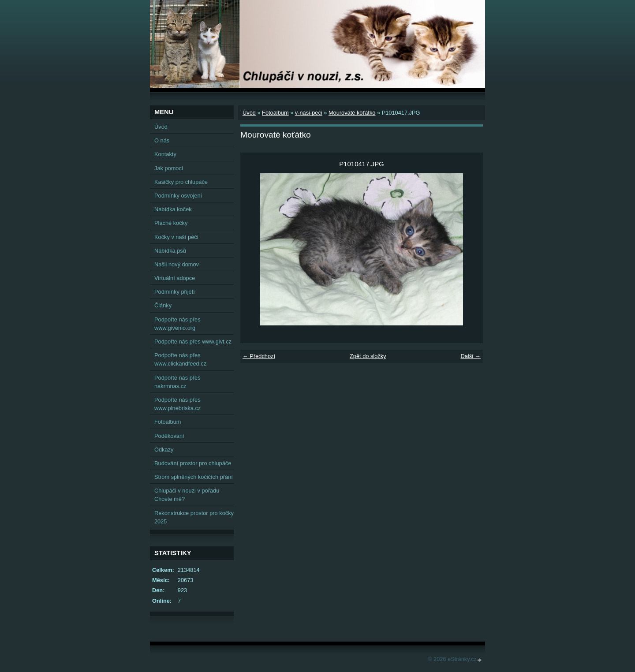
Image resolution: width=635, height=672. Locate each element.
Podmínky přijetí (175, 292)
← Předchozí (259, 356)
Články (163, 305)
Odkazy (164, 450)
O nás (162, 140)
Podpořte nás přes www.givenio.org (177, 324)
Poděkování (169, 436)
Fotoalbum (275, 113)
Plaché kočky (171, 223)
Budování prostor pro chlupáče (193, 463)
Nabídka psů (170, 251)
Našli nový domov (177, 264)
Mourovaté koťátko (352, 113)
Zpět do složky (368, 356)
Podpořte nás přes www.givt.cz (193, 342)
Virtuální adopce (175, 278)
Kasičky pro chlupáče (181, 182)
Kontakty (165, 154)
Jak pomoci (169, 168)
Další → (471, 356)
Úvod (249, 113)
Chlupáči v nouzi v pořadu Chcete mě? (187, 495)
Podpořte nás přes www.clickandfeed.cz (180, 359)
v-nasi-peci (309, 113)
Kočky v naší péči (176, 237)
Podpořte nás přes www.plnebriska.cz (177, 404)
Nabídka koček (173, 209)
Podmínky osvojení (178, 196)
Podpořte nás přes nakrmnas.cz (177, 382)
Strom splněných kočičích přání (194, 477)
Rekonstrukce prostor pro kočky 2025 (194, 517)
